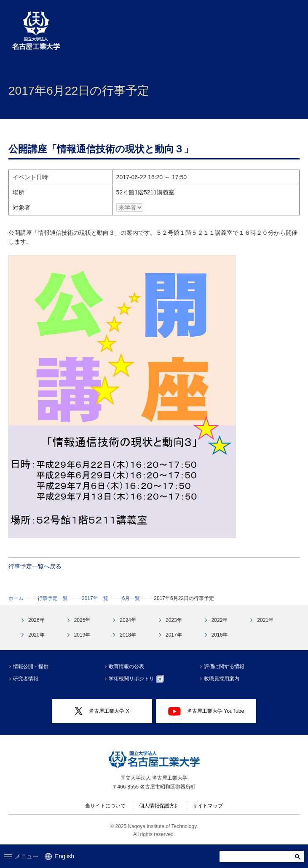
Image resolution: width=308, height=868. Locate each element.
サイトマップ (208, 806)
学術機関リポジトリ (136, 679)
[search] (258, 856)
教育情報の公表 (126, 666)
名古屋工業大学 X (102, 711)
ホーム (16, 598)
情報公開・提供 (31, 666)
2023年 (174, 620)
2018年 (128, 635)
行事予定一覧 (53, 598)
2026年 (36, 620)
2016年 (220, 635)
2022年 (220, 620)
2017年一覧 (95, 598)
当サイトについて (105, 806)
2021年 (265, 620)
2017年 (174, 635)
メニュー (21, 856)
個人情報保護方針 (159, 806)
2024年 (128, 620)
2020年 (36, 635)
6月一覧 (131, 598)
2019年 (82, 635)
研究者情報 (26, 679)
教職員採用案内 (222, 679)
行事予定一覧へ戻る (35, 566)
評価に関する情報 (224, 666)
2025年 (82, 620)
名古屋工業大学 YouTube (206, 711)
